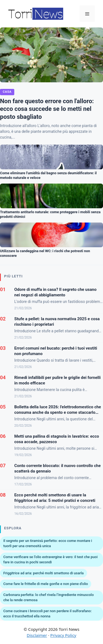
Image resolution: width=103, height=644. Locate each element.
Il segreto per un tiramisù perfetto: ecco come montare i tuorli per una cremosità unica (48, 543)
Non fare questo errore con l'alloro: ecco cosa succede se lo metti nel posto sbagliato (47, 109)
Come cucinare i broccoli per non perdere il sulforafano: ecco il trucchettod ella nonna (48, 614)
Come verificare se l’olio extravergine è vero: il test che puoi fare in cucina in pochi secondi (50, 560)
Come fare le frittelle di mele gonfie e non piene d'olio (46, 584)
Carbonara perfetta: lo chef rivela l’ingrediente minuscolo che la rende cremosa (48, 597)
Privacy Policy (63, 635)
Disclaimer (37, 635)
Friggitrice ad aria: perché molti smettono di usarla (44, 573)
